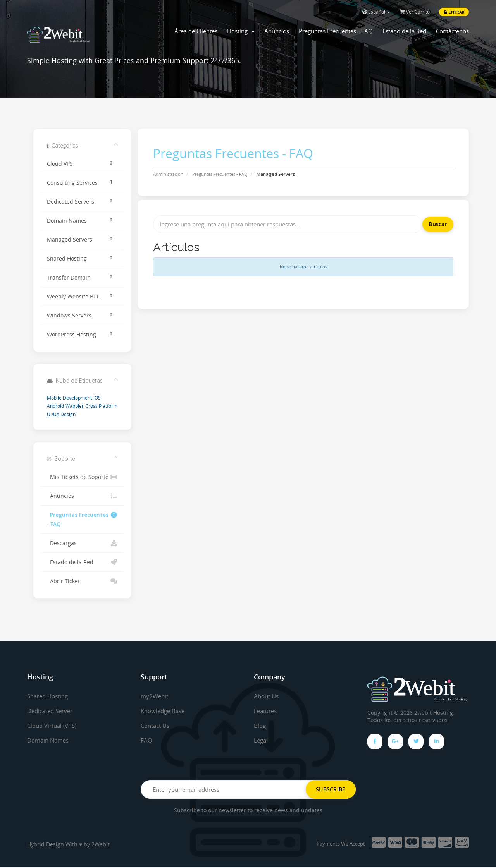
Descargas (82, 543)
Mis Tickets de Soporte (82, 477)
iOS (97, 398)
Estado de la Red (404, 31)
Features (267, 711)
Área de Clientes (196, 31)
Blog (260, 726)
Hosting (241, 31)
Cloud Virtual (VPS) (54, 726)
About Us (267, 696)
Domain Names (50, 740)
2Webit (101, 845)
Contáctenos (452, 31)
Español (376, 12)
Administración (168, 174)
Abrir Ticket (82, 581)
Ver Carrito (415, 12)
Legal (261, 740)
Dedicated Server (52, 711)
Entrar (454, 12)
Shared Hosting (50, 696)
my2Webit (155, 696)
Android (55, 406)
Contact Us (157, 726)
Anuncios (277, 31)
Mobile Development (69, 398)
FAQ (146, 740)
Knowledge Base (164, 711)
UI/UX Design (61, 414)
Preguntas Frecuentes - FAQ (336, 31)
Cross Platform (101, 406)
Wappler (75, 406)
